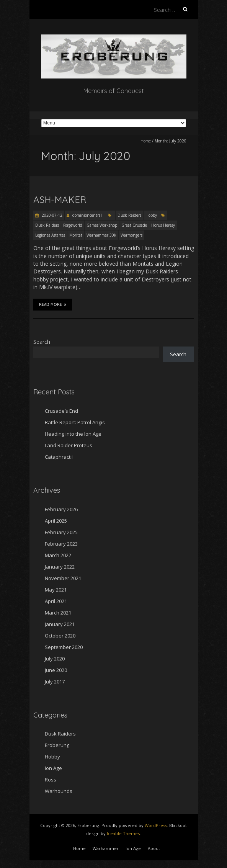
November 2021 (63, 578)
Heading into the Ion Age (73, 434)
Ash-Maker (60, 199)
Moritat (76, 235)
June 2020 (56, 670)
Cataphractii (59, 457)
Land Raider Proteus (69, 445)
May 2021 (56, 590)
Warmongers (131, 235)
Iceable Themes (123, 833)
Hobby (151, 215)
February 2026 (61, 509)
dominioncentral (87, 215)
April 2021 (56, 601)
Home (146, 141)
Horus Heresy (163, 225)
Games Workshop (102, 225)
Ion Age (53, 768)
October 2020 (60, 636)
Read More (53, 304)
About (154, 848)
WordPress (156, 825)
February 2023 (61, 544)
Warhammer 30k (101, 235)
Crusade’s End (61, 411)
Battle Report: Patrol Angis (75, 422)
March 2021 (58, 613)
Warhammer (106, 848)
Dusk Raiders (129, 215)
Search (42, 342)
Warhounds (59, 791)
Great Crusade (134, 225)
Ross (51, 780)
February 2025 (61, 532)
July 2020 (55, 659)
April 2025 (56, 521)
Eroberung (57, 745)
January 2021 (60, 624)
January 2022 (60, 567)
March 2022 (58, 555)
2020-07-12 (51, 215)
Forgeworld (73, 225)
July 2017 (55, 682)
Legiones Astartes (50, 235)
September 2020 (64, 647)
